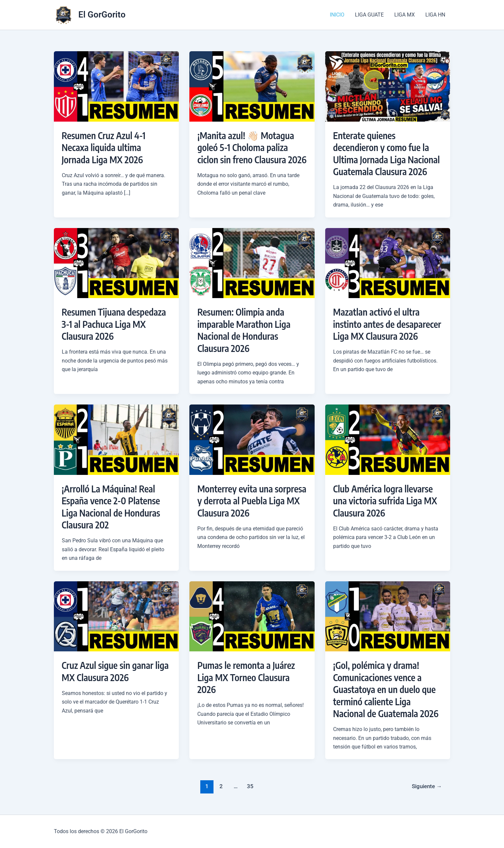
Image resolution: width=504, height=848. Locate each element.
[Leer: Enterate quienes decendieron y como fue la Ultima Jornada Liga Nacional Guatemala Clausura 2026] (388, 86)
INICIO (337, 15)
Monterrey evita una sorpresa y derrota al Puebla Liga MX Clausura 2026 (252, 501)
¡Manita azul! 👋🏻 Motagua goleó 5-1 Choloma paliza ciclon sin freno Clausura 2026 (252, 147)
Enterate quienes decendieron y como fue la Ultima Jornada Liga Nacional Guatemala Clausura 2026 (387, 153)
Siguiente (427, 786)
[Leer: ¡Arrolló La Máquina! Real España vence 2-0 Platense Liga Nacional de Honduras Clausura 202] (116, 439)
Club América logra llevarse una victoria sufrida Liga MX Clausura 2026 (385, 501)
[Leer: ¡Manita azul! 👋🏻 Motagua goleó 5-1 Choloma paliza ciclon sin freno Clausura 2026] (252, 86)
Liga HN (435, 15)
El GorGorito (102, 15)
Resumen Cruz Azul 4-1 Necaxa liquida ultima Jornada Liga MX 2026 (104, 147)
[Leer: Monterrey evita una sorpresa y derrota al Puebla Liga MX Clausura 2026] (252, 439)
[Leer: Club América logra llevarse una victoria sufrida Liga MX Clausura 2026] (388, 439)
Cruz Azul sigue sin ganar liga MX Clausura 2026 (115, 671)
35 (250, 786)
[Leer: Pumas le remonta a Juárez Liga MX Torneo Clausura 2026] (252, 616)
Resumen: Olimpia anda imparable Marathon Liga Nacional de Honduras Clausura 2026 (244, 330)
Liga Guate (369, 15)
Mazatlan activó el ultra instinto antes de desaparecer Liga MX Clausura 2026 (387, 324)
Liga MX (405, 15)
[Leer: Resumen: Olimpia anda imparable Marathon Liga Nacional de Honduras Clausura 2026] (252, 263)
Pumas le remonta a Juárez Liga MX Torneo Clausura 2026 (246, 677)
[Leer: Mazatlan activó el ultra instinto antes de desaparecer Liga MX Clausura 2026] (388, 263)
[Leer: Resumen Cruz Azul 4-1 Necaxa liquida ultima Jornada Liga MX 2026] (116, 86)
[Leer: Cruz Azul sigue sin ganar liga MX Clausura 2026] (116, 616)
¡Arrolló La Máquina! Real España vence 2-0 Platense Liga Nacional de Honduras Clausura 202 (111, 507)
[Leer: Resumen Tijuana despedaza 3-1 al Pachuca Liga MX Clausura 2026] (116, 263)
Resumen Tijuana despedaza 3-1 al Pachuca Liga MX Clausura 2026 (114, 324)
